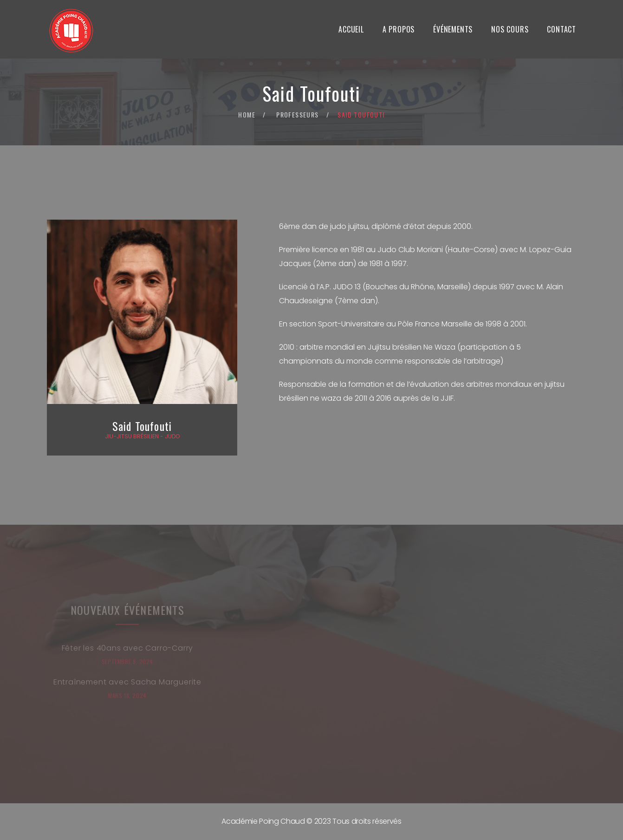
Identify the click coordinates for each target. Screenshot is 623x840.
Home (247, 114)
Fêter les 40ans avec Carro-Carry (128, 650)
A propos (399, 29)
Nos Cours (510, 29)
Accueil (351, 29)
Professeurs (297, 114)
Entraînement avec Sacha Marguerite (127, 684)
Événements (453, 29)
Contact (561, 29)
